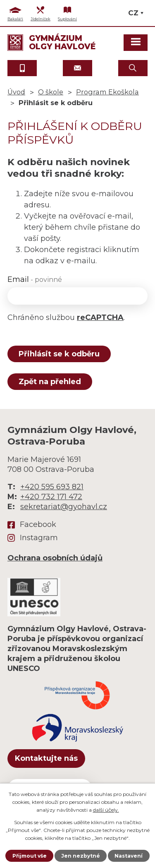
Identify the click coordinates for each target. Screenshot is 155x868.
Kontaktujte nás (46, 758)
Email (35, 279)
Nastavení (129, 856)
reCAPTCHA (100, 317)
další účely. (106, 810)
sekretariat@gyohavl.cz (64, 507)
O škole (51, 92)
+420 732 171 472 (51, 497)
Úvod (16, 92)
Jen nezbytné (81, 856)
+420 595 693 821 (52, 487)
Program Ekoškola (107, 92)
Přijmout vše (30, 856)
